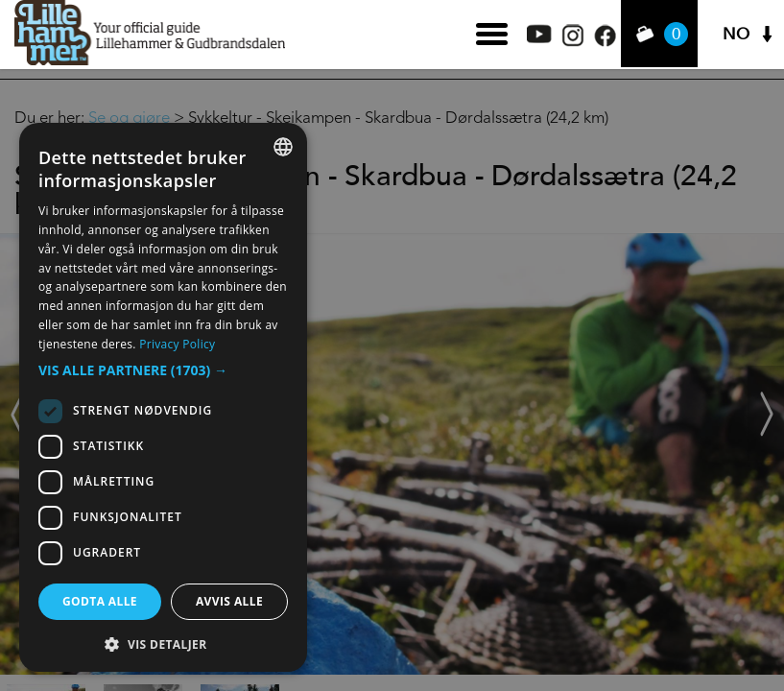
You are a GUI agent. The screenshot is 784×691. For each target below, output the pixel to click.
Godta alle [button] (100, 601)
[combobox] (283, 147)
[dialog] (163, 397)
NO (736, 34)
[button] (163, 370)
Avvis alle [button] (229, 601)
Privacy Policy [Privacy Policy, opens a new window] (177, 344)
